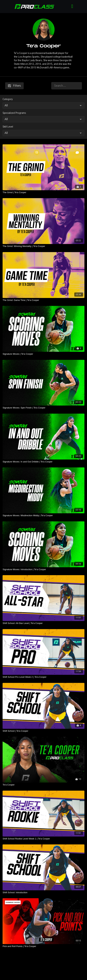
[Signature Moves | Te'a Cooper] (43, 354)
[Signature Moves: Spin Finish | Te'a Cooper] (43, 408)
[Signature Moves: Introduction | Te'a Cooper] (43, 569)
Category (8, 99)
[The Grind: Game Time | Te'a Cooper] (43, 300)
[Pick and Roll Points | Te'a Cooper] (43, 946)
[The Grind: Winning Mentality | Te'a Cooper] (43, 246)
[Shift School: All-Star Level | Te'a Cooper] (43, 623)
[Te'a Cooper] (43, 785)
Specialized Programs (14, 113)
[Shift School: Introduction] (43, 893)
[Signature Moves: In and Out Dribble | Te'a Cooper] (43, 462)
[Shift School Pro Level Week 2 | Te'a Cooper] (43, 677)
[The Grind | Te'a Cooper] (43, 192)
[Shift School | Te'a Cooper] (43, 731)
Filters (14, 86)
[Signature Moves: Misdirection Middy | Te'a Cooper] (43, 516)
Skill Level (8, 127)
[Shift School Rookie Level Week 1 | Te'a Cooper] (43, 839)
